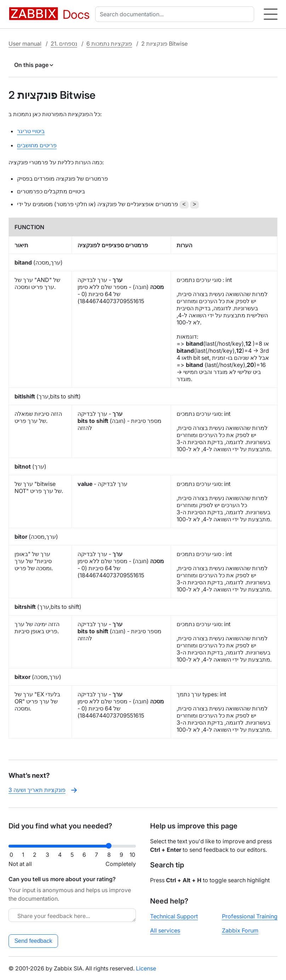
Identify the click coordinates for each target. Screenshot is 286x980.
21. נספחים (64, 44)
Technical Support (174, 916)
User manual (25, 44)
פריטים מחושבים (37, 145)
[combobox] (176, 14)
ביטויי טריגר (31, 131)
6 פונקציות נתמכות (109, 44)
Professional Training (250, 916)
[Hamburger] (271, 14)
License (146, 968)
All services (165, 930)
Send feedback (33, 941)
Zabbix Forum (240, 930)
